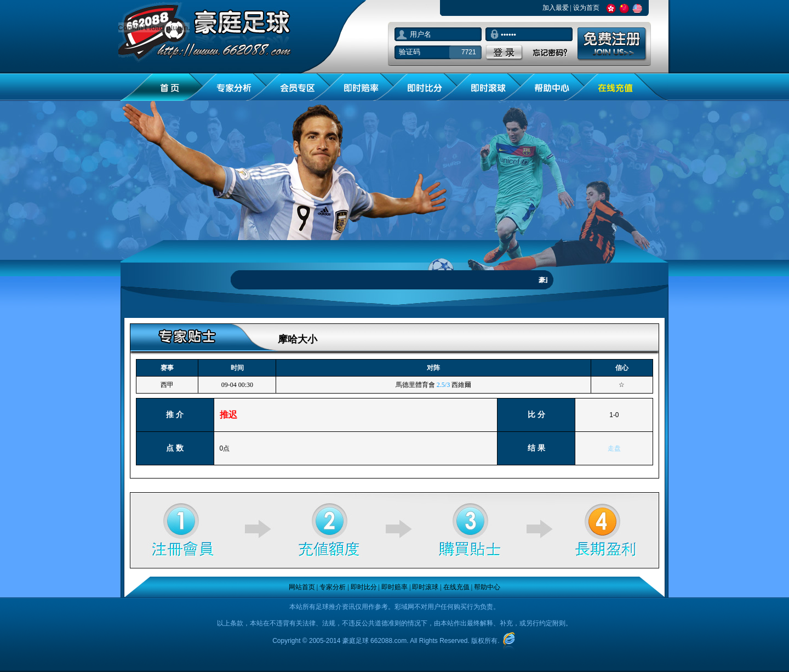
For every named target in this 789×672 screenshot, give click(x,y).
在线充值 (456, 587)
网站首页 (302, 587)
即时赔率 (395, 587)
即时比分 (364, 587)
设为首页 (586, 8)
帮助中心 (487, 587)
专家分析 (333, 587)
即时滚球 (425, 587)
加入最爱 (556, 8)
